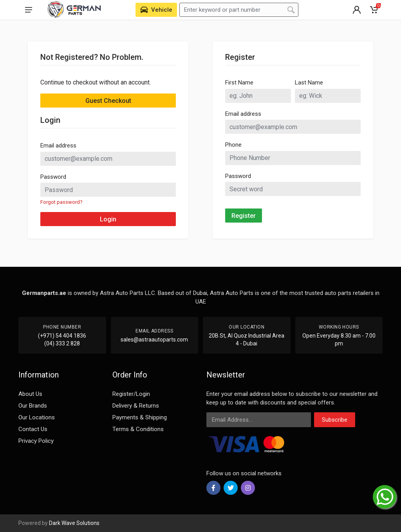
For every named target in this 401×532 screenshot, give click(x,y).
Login (108, 219)
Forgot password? (61, 202)
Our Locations (37, 417)
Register (244, 216)
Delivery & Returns (136, 406)
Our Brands (33, 406)
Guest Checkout (108, 101)
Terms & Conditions (138, 429)
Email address (58, 146)
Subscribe (335, 420)
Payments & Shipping (140, 417)
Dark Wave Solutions (74, 523)
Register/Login (131, 394)
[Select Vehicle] (156, 10)
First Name (239, 83)
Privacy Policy (36, 441)
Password (53, 177)
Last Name (309, 83)
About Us (30, 394)
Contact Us (33, 429)
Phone (233, 145)
